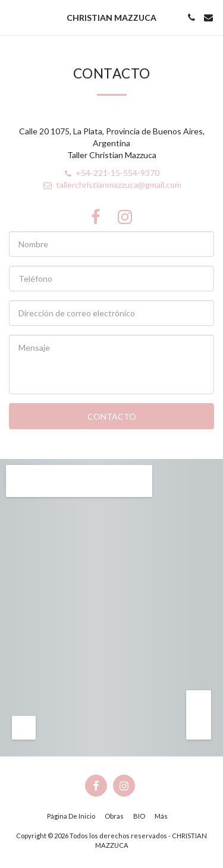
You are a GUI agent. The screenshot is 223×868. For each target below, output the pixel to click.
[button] (13, 17)
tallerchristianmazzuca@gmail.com (112, 185)
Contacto (112, 416)
